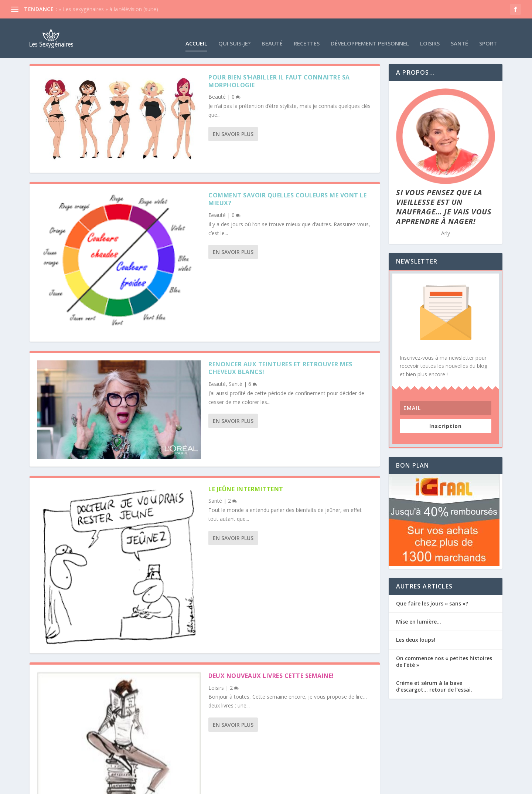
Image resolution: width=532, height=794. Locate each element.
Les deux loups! (416, 639)
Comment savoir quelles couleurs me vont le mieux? (287, 198)
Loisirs (430, 34)
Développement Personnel (370, 34)
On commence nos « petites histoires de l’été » (444, 660)
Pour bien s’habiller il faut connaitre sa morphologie (279, 80)
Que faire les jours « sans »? (432, 602)
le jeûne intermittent (246, 488)
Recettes (307, 34)
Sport (488, 34)
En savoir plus (233, 133)
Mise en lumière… (419, 620)
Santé (459, 34)
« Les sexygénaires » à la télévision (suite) (108, 9)
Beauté (272, 34)
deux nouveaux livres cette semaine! (271, 675)
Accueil (196, 34)
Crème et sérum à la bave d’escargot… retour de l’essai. (434, 685)
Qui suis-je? (234, 34)
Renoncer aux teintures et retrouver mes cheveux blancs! (280, 367)
